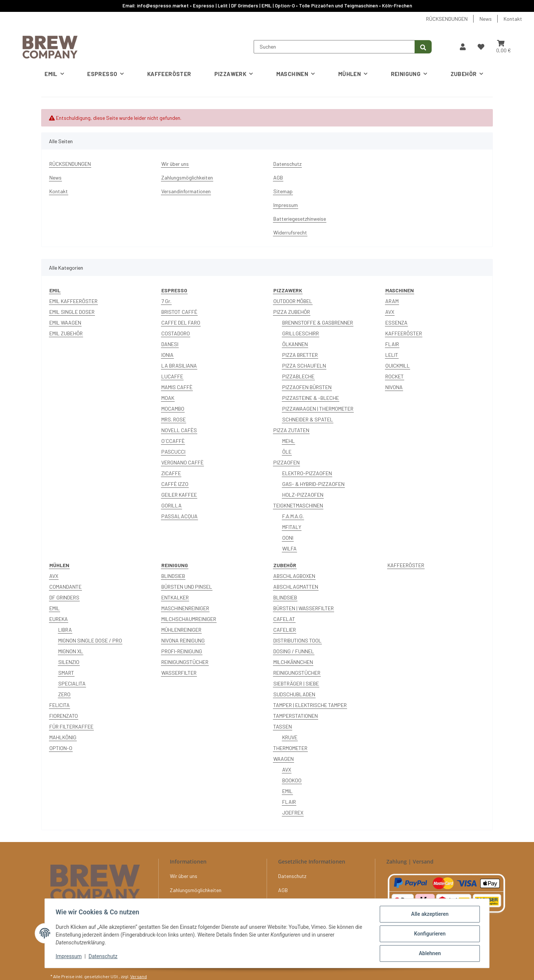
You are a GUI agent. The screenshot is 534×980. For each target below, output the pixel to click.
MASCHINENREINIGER (185, 608)
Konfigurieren (428, 934)
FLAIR (392, 344)
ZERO (64, 694)
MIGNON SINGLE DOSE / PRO (90, 640)
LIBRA (65, 630)
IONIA (167, 355)
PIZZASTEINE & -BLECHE (311, 398)
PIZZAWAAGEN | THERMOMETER (318, 409)
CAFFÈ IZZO (175, 484)
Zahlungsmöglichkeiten (187, 177)
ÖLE (287, 452)
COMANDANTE (65, 587)
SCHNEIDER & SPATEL (308, 419)
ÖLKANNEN (295, 344)
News (486, 19)
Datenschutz (104, 957)
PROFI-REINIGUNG (182, 651)
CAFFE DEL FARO (181, 323)
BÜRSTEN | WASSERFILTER (304, 608)
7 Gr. (166, 301)
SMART (66, 673)
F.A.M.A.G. (293, 516)
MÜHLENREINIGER (181, 630)
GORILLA (172, 505)
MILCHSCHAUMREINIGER (189, 619)
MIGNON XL (71, 651)
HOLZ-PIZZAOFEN (303, 495)
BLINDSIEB (173, 576)
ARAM (392, 301)
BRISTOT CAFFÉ (179, 312)
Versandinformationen (186, 191)
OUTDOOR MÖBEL (293, 301)
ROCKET (395, 376)
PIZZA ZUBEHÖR (292, 312)
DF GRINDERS (64, 597)
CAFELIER (285, 630)
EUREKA (59, 619)
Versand (139, 976)
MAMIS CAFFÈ (177, 387)
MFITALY (292, 527)
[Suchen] (334, 47)
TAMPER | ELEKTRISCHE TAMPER (310, 705)
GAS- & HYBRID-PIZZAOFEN (313, 484)
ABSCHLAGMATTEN (296, 587)
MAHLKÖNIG (63, 737)
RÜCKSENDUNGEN (447, 19)
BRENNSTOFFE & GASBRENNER (318, 323)
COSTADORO (176, 333)
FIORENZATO (64, 716)
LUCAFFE (172, 376)
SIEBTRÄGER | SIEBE (296, 683)
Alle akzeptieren (428, 915)
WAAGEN (284, 759)
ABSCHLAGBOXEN (294, 576)
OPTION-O (61, 748)
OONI (288, 538)
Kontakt (513, 19)
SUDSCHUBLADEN (294, 694)
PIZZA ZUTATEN (291, 430)
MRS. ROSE (174, 419)
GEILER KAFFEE (179, 495)
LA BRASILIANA (179, 366)
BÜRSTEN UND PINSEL (187, 587)
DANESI (170, 344)
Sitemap (283, 191)
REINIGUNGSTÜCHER (185, 662)
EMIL (55, 608)
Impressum (70, 957)
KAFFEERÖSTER (404, 333)
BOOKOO (292, 780)
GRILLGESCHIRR (301, 333)
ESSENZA (396, 323)
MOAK (168, 398)
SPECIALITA (72, 683)
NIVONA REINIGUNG (183, 640)
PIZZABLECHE (298, 376)
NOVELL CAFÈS (179, 430)
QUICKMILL (398, 366)
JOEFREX (293, 813)
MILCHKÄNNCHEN (293, 662)
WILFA (289, 548)
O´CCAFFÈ (173, 441)
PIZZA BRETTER (300, 355)
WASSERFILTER (179, 673)
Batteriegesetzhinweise (300, 219)
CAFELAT (284, 619)
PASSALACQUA (179, 516)
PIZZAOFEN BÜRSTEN (307, 387)
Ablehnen (428, 954)
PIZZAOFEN (286, 462)
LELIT (392, 355)
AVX (390, 312)
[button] (463, 47)
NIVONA (394, 387)
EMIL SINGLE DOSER (72, 312)
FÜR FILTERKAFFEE (71, 726)
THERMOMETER (290, 748)
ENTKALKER (175, 597)
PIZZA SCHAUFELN (304, 366)
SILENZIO (69, 662)
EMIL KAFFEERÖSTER (73, 301)
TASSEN (283, 726)
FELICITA (60, 705)
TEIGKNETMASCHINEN (298, 505)
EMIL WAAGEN (65, 323)
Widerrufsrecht (290, 232)
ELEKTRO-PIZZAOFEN (307, 473)
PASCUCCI (173, 452)
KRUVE (290, 737)
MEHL (289, 441)
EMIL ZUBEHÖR (66, 333)
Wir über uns (175, 164)
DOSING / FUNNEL (294, 651)
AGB (278, 177)
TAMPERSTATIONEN (296, 716)
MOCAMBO (173, 409)
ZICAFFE (171, 473)
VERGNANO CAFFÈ (182, 462)
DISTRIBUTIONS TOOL (297, 640)
